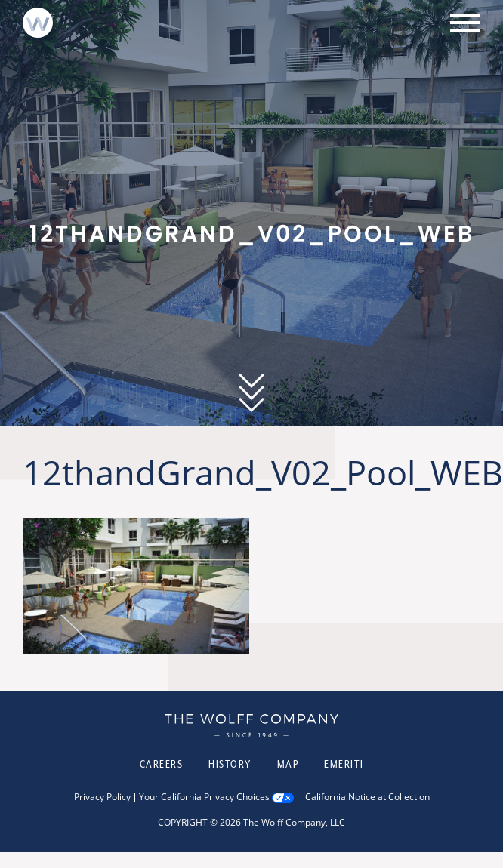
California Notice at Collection (367, 797)
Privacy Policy (102, 797)
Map (288, 764)
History (230, 764)
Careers (162, 764)
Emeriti (344, 764)
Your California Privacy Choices (204, 797)
